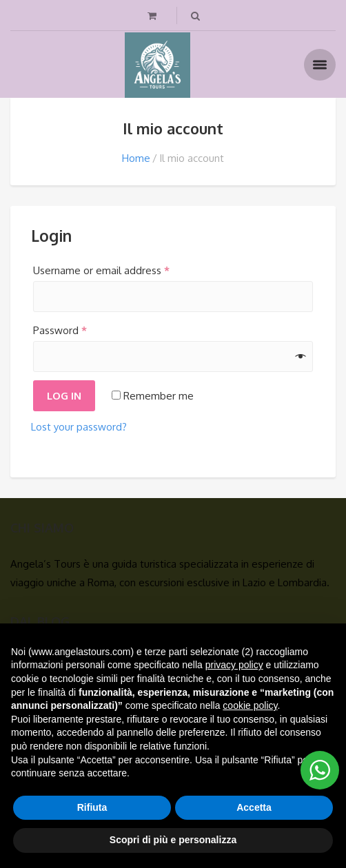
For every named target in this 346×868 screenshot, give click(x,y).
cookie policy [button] (250, 705)
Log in (64, 396)
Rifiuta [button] (92, 807)
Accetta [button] (254, 807)
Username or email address (101, 270)
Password (60, 330)
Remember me (153, 396)
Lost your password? (79, 427)
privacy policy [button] (234, 665)
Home (136, 158)
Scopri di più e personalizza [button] (173, 840)
